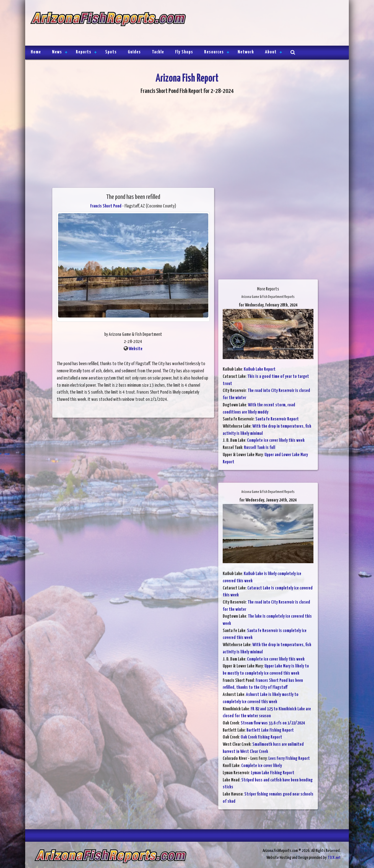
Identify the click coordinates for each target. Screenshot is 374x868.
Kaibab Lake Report (260, 369)
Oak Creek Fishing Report (261, 737)
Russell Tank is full (260, 448)
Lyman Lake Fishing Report (273, 773)
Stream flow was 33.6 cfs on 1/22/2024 (273, 723)
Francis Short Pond (106, 206)
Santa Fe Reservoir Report (277, 419)
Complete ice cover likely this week (276, 441)
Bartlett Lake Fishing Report (270, 730)
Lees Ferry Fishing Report (289, 759)
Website (136, 349)
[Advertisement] (265, 24)
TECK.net (334, 858)
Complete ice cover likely (262, 766)
